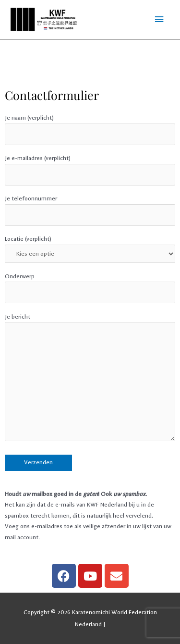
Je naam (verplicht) (90, 130)
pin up (6, 78)
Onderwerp (90, 288)
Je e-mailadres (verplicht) (90, 170)
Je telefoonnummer (90, 211)
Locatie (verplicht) (90, 249)
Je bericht (90, 379)
